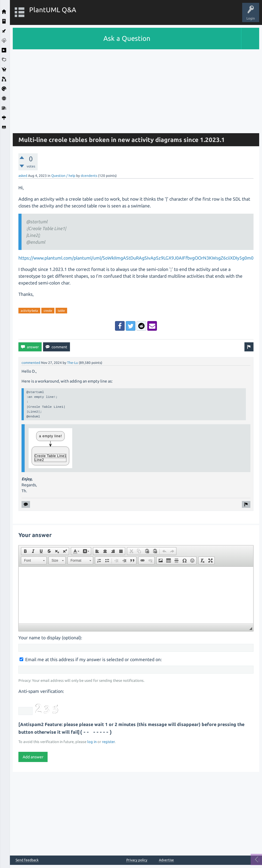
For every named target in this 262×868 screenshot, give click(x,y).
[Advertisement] (136, 89)
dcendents (89, 176)
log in (92, 742)
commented (31, 363)
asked (23, 176)
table (61, 311)
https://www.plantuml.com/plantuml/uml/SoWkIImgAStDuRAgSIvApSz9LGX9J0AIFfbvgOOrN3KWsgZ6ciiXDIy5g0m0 (136, 258)
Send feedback (27, 860)
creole (48, 311)
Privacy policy (137, 860)
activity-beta (29, 311)
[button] (25, 551)
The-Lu (73, 363)
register (108, 742)
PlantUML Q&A (53, 10)
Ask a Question (127, 38)
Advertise (166, 860)
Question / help (63, 176)
